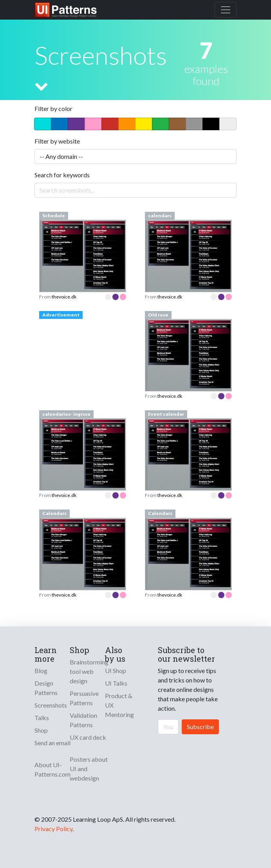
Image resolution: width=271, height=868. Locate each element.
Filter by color (53, 108)
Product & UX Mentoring (119, 705)
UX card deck (88, 737)
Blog (41, 671)
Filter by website (57, 141)
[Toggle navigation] (226, 10)
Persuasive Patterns (84, 698)
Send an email (52, 743)
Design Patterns (46, 688)
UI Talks (116, 683)
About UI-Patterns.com (52, 769)
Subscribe (200, 727)
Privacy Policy (53, 829)
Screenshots (51, 705)
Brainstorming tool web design (89, 671)
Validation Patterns (83, 720)
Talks (42, 718)
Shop (41, 730)
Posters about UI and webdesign (89, 769)
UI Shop (116, 671)
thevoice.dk (64, 297)
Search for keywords (62, 175)
